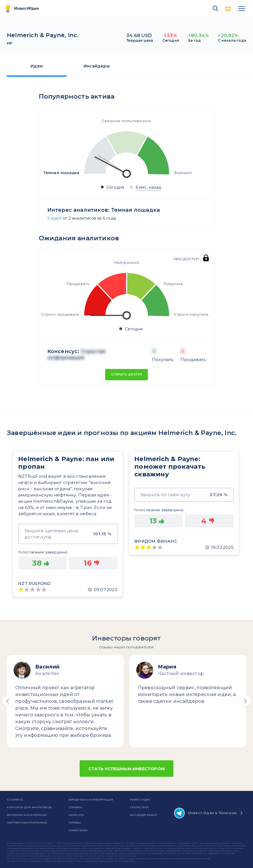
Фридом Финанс (156, 541)
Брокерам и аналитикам (27, 815)
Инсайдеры (97, 66)
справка (75, 807)
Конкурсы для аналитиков (29, 807)
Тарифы (75, 823)
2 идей (54, 218)
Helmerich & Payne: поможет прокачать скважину (170, 467)
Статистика (139, 807)
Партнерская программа (27, 823)
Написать (76, 815)
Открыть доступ (127, 374)
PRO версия (229, 9)
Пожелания (78, 830)
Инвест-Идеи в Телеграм (205, 813)
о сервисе (15, 800)
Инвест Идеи (140, 800)
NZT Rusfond (34, 583)
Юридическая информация (91, 800)
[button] (8, 701)
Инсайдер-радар (143, 815)
